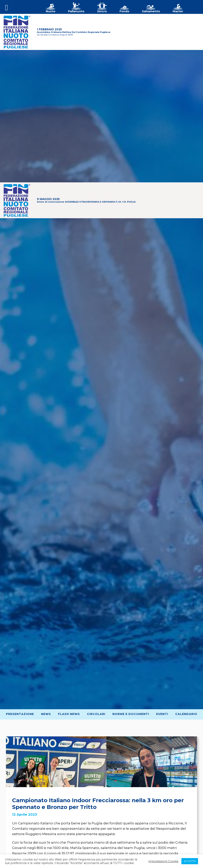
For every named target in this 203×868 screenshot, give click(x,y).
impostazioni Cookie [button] (163, 861)
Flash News (69, 714)
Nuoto (51, 11)
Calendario (186, 714)
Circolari (96, 714)
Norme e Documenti (131, 714)
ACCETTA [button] (190, 861)
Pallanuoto (76, 11)
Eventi (162, 714)
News (46, 714)
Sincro (102, 11)
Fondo (124, 11)
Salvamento (151, 11)
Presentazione (20, 714)
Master (178, 11)
